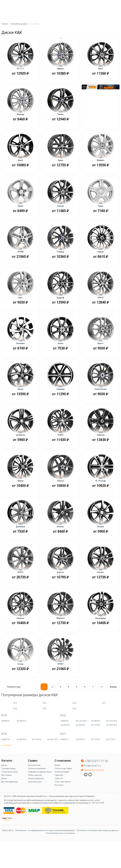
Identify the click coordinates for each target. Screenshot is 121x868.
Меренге (60, 645)
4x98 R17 (65, 770)
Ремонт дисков (35, 806)
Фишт (20, 166)
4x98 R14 (5, 751)
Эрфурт (60, 70)
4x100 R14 (21, 751)
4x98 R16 (5, 770)
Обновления (21, 861)
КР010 (101, 309)
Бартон (60, 597)
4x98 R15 (65, 751)
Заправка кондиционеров (40, 802)
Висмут (60, 549)
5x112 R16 (37, 770)
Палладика (101, 645)
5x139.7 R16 (53, 770)
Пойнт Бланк (101, 405)
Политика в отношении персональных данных (97, 861)
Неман (101, 261)
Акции (57, 796)
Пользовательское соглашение (60, 864)
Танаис (60, 118)
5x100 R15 (80, 755)
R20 (74, 739)
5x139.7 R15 (112, 755)
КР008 (20, 261)
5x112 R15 (96, 755)
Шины (4, 796)
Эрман (20, 501)
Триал (20, 214)
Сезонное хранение (37, 799)
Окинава (60, 405)
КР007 (60, 693)
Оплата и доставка (63, 799)
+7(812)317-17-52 (96, 791)
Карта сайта (8, 861)
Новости (59, 809)
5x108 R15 (96, 751)
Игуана (101, 549)
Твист (101, 70)
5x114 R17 (96, 770)
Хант (20, 309)
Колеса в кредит (62, 802)
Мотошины (6, 806)
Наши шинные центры (94, 800)
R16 (74, 733)
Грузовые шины (8, 799)
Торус (101, 214)
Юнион (60, 501)
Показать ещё (14, 717)
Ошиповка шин (35, 812)
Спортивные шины (10, 802)
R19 (45, 739)
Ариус (60, 166)
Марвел (101, 166)
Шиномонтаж (34, 796)
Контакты (59, 815)
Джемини (20, 549)
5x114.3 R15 (112, 751)
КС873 (60, 453)
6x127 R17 (111, 770)
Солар (20, 693)
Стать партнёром (62, 812)
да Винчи (20, 453)
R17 (104, 733)
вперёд (113, 717)
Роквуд (60, 261)
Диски (4, 809)
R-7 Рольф (101, 501)
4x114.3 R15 (81, 751)
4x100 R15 (65, 755)
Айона (20, 405)
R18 (15, 739)
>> (102, 717)
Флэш (60, 357)
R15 (45, 733)
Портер (60, 214)
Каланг (101, 597)
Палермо (20, 357)
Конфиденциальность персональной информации (51, 861)
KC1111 (20, 70)
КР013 (20, 597)
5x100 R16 (21, 770)
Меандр (20, 118)
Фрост (101, 357)
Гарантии (59, 806)
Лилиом (20, 645)
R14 (15, 733)
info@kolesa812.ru (93, 796)
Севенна (101, 453)
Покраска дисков (36, 809)
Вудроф (60, 309)
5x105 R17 (80, 770)
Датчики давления (10, 812)
